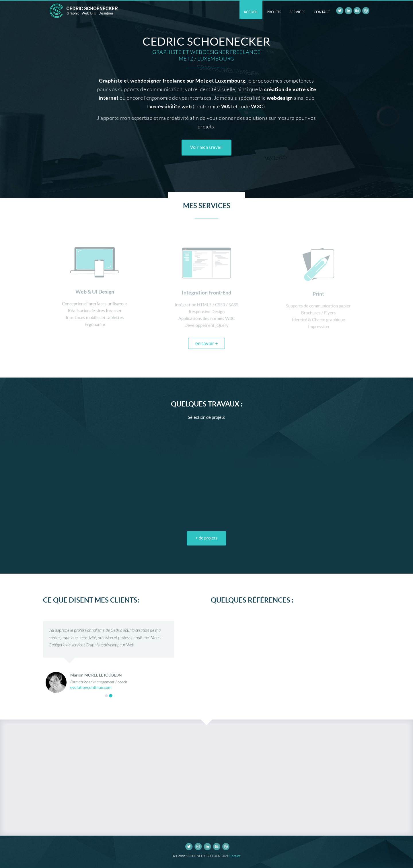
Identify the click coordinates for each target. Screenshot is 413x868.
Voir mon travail (206, 147)
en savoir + (207, 343)
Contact (235, 856)
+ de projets (206, 538)
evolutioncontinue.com (91, 688)
